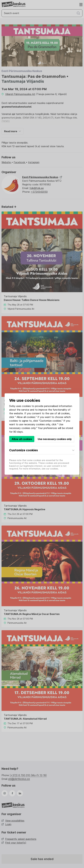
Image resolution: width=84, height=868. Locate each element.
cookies (26, 406)
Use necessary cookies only (55, 439)
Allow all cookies (22, 439)
